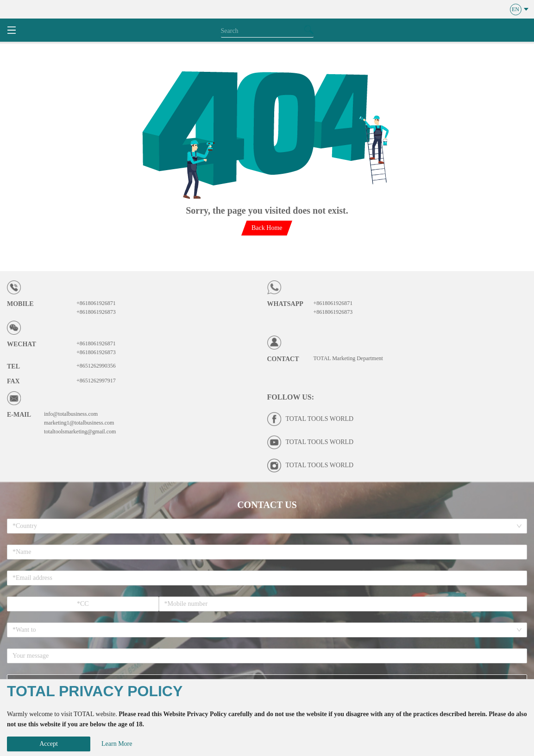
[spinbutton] (83, 604)
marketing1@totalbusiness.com (79, 423)
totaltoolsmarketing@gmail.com (80, 432)
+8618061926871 (96, 303)
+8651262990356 (96, 366)
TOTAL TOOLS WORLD (320, 419)
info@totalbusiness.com (71, 414)
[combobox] (264, 526)
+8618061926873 (96, 312)
